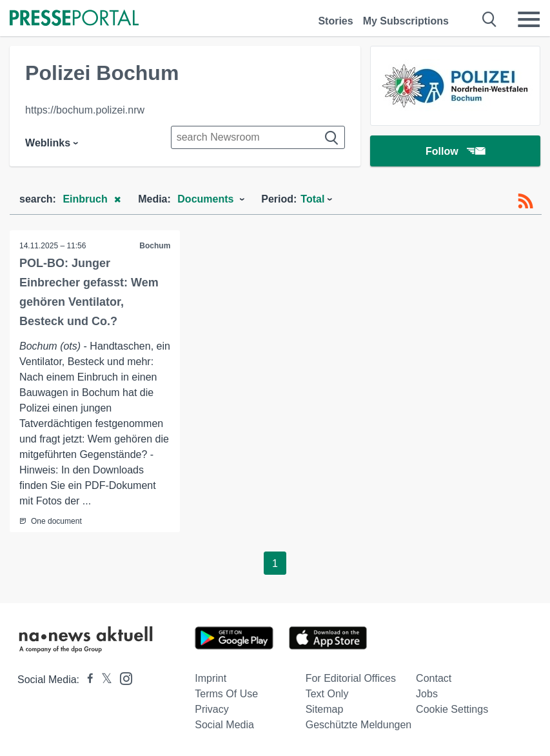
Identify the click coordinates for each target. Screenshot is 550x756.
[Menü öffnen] (529, 19)
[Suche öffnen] (490, 19)
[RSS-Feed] (525, 201)
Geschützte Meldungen (359, 725)
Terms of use (226, 694)
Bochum (155, 246)
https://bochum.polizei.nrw (85, 110)
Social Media (224, 725)
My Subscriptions (406, 21)
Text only (327, 694)
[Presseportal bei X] (103, 680)
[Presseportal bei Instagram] (122, 678)
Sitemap (325, 709)
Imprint (211, 678)
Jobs (427, 694)
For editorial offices (351, 678)
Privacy (211, 709)
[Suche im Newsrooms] (258, 137)
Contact (434, 678)
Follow (455, 151)
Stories (335, 21)
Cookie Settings (452, 709)
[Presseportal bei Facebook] (86, 680)
